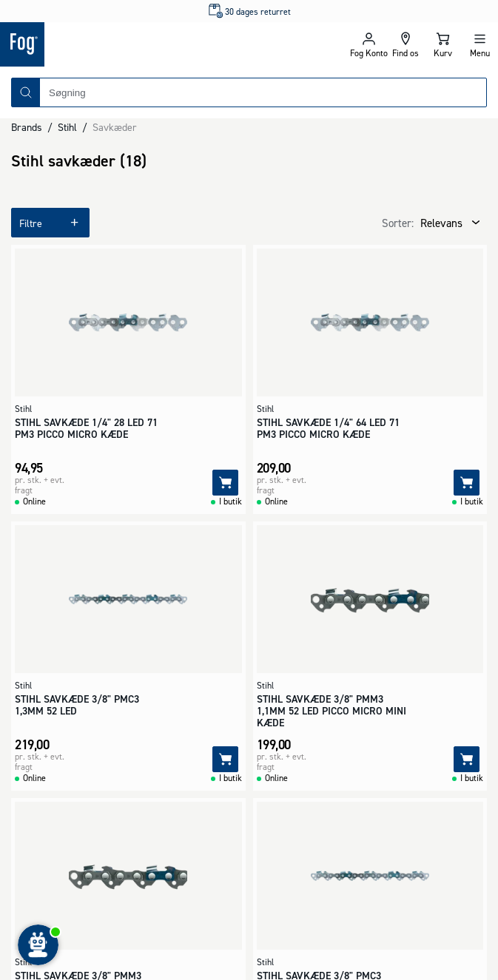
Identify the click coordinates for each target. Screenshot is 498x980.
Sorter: (398, 223)
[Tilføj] (225, 483)
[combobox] (263, 92)
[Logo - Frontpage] (125, 44)
